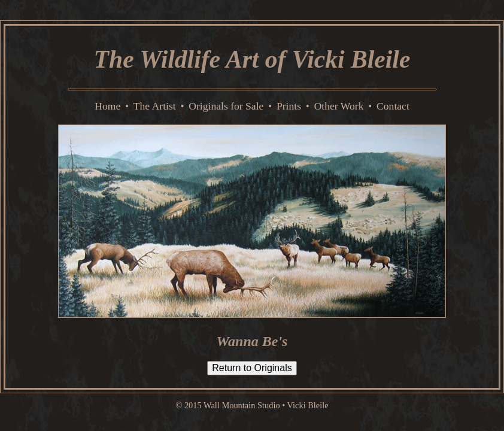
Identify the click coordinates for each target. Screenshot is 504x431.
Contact (393, 106)
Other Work (339, 106)
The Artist (155, 106)
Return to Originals (252, 368)
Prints (289, 106)
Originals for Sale (226, 106)
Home (107, 106)
